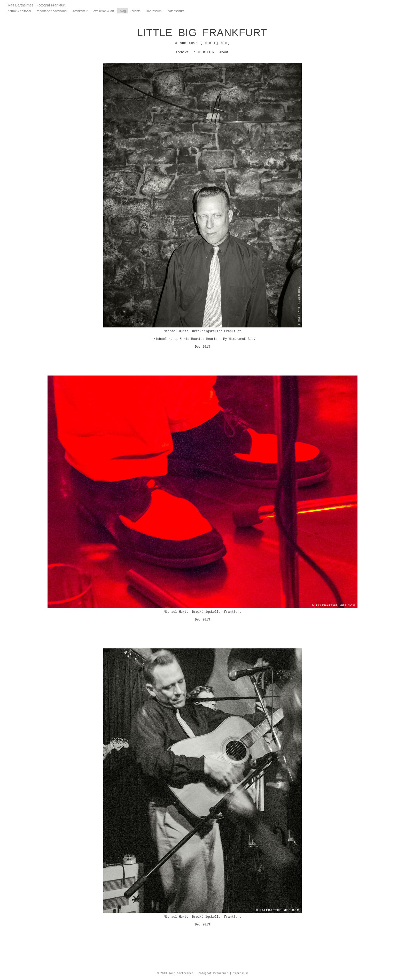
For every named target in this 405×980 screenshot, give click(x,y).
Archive (182, 52)
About (224, 52)
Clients (136, 11)
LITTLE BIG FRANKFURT (202, 33)
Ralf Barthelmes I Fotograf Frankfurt (37, 5)
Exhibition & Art (104, 11)
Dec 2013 (202, 347)
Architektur (80, 11)
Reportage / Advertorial (52, 11)
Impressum (154, 11)
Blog (123, 11)
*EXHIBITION (204, 52)
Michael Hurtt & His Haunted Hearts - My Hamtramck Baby (204, 339)
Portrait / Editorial (19, 11)
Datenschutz (176, 11)
